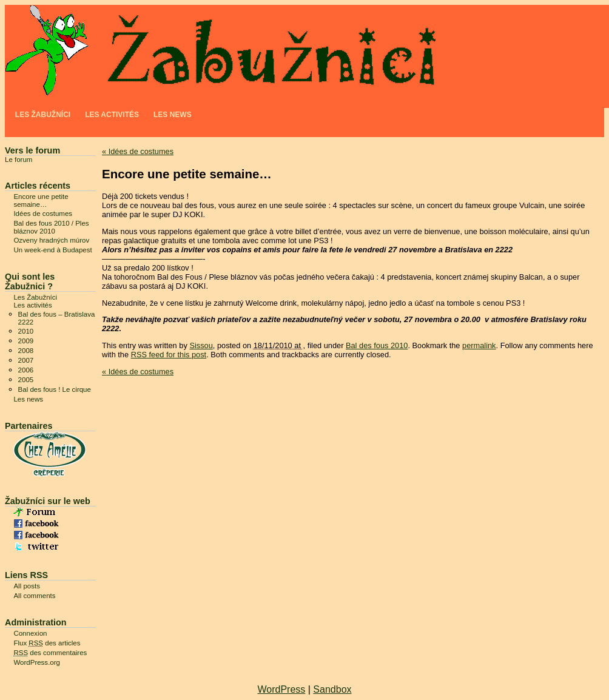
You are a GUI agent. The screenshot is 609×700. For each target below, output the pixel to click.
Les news (173, 115)
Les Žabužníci (43, 115)
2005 (26, 380)
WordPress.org (37, 662)
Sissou (201, 345)
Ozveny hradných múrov (51, 240)
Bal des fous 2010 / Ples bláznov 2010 (51, 227)
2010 (26, 331)
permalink (479, 345)
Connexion (30, 633)
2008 (26, 351)
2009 (26, 341)
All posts (27, 586)
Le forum (19, 160)
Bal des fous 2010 (377, 345)
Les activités (112, 115)
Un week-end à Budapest (52, 250)
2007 (26, 360)
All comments (34, 596)
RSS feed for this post (169, 355)
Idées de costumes (138, 151)
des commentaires (50, 653)
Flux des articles (47, 643)
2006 (26, 370)
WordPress (281, 689)
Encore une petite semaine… (41, 200)
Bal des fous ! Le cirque (55, 389)
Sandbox (332, 689)
